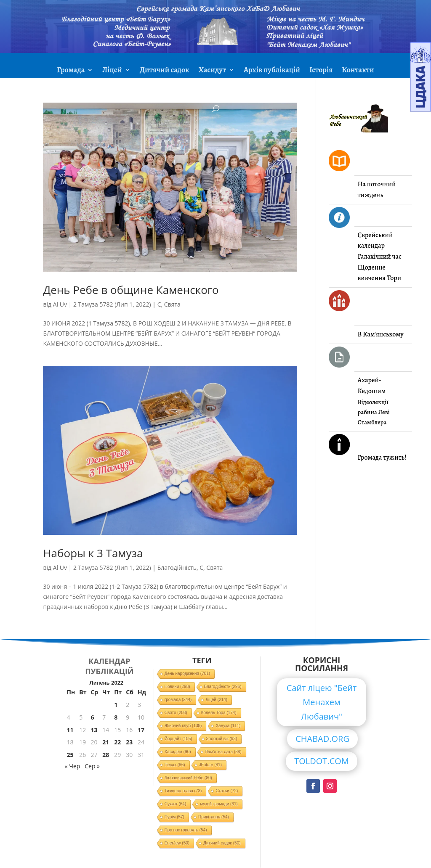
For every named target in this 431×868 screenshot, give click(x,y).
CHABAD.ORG (322, 739)
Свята (172, 304)
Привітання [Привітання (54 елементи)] (214, 817)
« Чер (73, 766)
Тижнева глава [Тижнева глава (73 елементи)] (183, 791)
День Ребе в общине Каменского (131, 290)
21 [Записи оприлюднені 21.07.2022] (106, 742)
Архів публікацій (272, 71)
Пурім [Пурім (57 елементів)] (174, 817)
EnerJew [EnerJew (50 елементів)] (177, 843)
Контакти (358, 71)
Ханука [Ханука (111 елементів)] (228, 726)
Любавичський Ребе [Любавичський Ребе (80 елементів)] (188, 778)
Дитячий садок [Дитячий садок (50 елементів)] (222, 843)
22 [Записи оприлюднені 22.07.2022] (117, 742)
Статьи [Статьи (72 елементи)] (227, 791)
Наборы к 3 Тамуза (93, 553)
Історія (321, 71)
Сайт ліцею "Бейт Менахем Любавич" (322, 702)
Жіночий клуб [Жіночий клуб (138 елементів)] (183, 726)
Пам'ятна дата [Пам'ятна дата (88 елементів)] (223, 752)
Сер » (92, 766)
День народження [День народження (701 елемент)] (188, 673)
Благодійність (177, 568)
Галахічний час (380, 257)
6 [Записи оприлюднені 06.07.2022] (92, 717)
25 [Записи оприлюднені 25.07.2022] (70, 755)
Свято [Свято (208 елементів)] (176, 713)
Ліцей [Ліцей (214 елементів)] (216, 700)
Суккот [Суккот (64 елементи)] (176, 804)
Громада (71, 71)
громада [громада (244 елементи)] (178, 700)
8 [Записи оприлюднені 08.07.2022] (116, 717)
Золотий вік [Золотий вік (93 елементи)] (222, 739)
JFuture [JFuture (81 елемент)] (210, 765)
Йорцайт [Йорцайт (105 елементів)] (178, 739)
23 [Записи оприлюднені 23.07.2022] (129, 742)
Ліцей (112, 71)
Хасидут (212, 71)
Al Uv (60, 304)
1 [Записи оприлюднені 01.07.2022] (116, 705)
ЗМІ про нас (215, 91)
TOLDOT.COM (322, 761)
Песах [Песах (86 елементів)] (175, 765)
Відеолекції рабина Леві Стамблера (374, 412)
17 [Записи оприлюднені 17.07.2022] (141, 730)
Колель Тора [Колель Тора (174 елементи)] (219, 713)
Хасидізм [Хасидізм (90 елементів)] (178, 752)
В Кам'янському (381, 334)
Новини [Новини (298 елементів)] (177, 687)
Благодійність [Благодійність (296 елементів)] (223, 687)
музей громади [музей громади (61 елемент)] (219, 804)
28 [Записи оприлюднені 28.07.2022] (106, 755)
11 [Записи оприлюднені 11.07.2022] (70, 730)
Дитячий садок (165, 71)
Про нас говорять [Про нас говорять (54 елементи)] (186, 830)
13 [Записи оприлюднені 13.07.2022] (94, 730)
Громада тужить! (382, 458)
